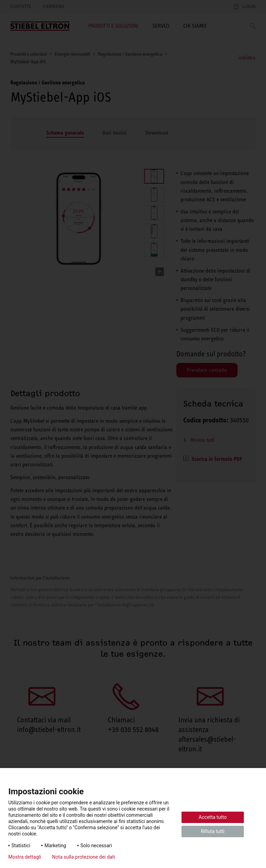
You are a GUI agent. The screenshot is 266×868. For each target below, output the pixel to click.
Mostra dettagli (25, 857)
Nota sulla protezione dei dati (83, 857)
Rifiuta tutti (213, 831)
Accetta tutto (213, 817)
